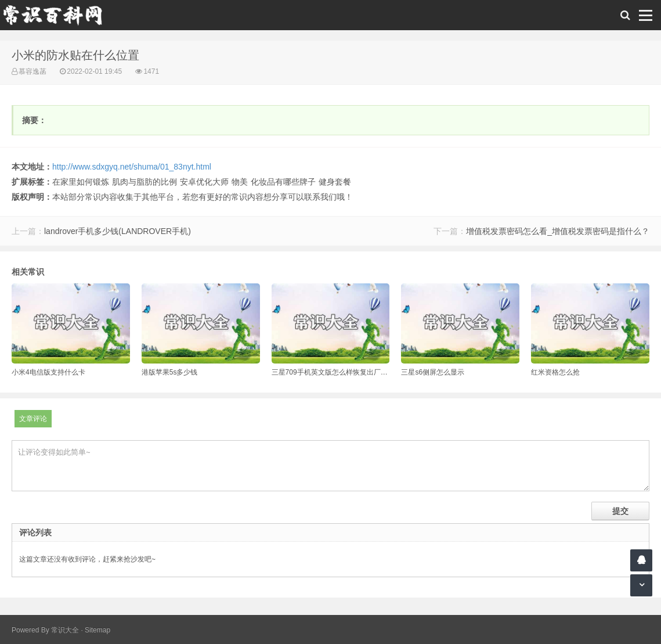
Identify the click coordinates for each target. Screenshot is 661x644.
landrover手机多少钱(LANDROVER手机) (118, 231)
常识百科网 (58, 15)
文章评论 (33, 419)
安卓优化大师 (204, 182)
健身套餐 (335, 182)
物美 (240, 182)
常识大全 (65, 630)
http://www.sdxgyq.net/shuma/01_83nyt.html (132, 167)
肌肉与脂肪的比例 (145, 182)
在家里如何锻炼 (81, 182)
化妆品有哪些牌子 (283, 182)
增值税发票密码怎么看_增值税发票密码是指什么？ (558, 231)
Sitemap (97, 630)
